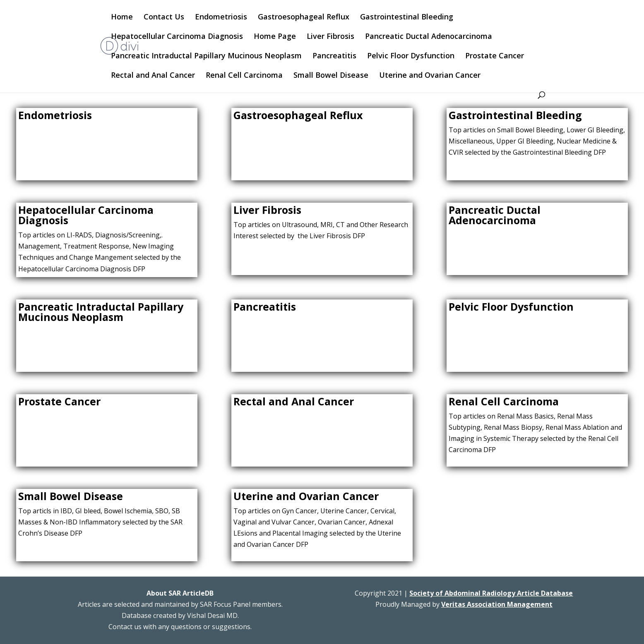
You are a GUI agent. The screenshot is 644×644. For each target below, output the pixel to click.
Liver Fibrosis (330, 37)
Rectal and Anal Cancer (153, 76)
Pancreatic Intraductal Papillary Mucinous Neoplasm (206, 56)
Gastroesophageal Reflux (304, 18)
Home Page (275, 37)
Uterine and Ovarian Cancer (430, 76)
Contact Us (164, 18)
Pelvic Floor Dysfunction (411, 56)
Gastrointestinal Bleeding (407, 18)
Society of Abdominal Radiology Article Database (491, 593)
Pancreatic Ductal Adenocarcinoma (429, 37)
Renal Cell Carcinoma (244, 76)
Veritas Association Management (497, 604)
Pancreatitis (334, 56)
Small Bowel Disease (331, 76)
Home (122, 18)
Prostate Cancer (495, 56)
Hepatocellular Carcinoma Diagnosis (177, 37)
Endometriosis (221, 18)
